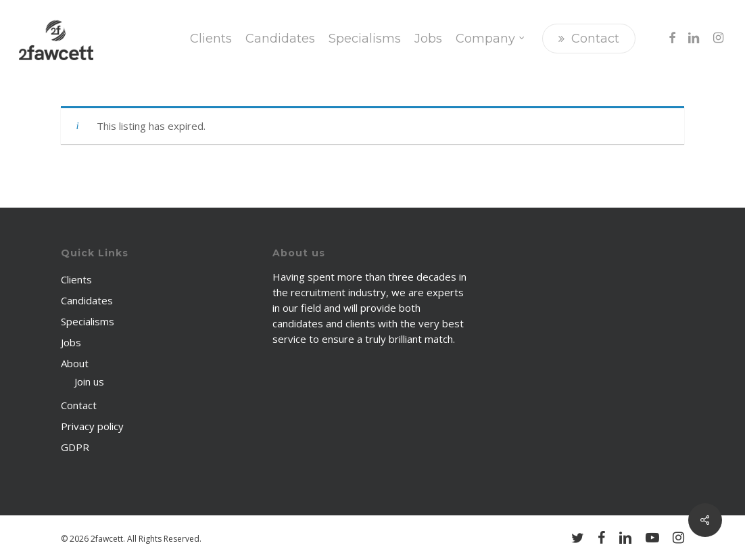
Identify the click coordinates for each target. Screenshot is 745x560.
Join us (89, 381)
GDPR (75, 447)
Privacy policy (92, 426)
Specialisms (88, 321)
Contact (79, 405)
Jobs (71, 342)
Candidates (87, 300)
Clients (76, 279)
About (75, 363)
